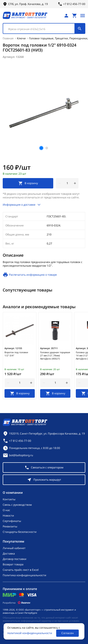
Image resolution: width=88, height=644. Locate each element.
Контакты (9, 499)
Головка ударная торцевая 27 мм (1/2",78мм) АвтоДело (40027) (55, 355)
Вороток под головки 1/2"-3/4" (16, 354)
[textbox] (41, 29)
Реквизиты (10, 526)
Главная (8, 38)
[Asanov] (24, 603)
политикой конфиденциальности (30, 633)
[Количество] (67, 183)
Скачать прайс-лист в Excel (21, 570)
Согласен (68, 633)
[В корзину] (20, 393)
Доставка (9, 554)
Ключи (21, 38)
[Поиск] (80, 28)
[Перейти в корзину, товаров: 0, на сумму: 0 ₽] (74, 16)
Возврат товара (13, 564)
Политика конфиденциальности (24, 575)
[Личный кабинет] (66, 16)
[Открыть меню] (83, 16)
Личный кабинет (14, 548)
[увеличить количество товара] (75, 183)
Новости (8, 516)
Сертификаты (12, 521)
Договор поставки (15, 559)
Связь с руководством (17, 505)
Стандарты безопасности (20, 532)
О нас (6, 510)
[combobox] (44, 28)
